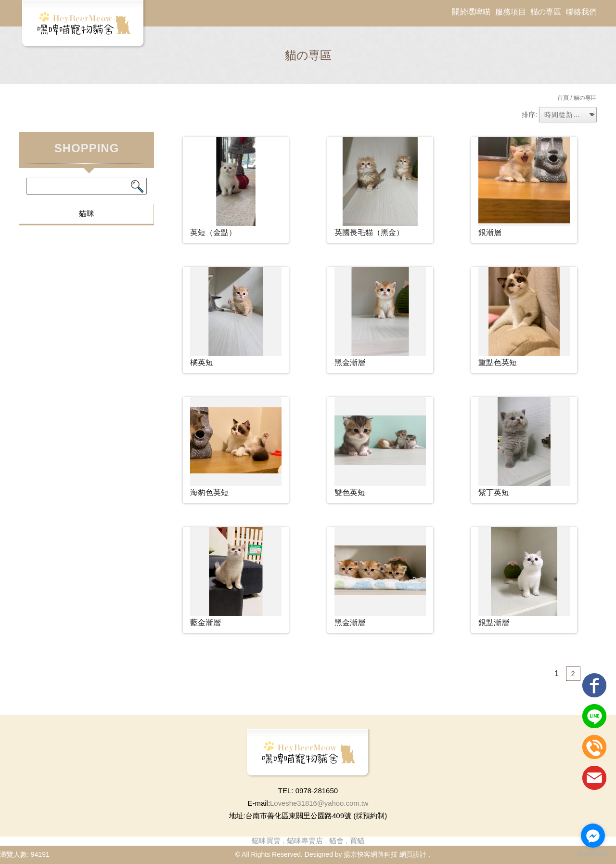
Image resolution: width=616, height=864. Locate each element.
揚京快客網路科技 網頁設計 (385, 854)
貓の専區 (546, 12)
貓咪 (87, 214)
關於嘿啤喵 (471, 12)
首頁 (563, 98)
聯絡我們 (581, 12)
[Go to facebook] (593, 836)
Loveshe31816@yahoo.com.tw (319, 803)
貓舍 (336, 841)
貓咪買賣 (266, 841)
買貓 (357, 841)
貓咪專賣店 (305, 841)
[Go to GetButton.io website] (593, 854)
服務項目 (511, 12)
